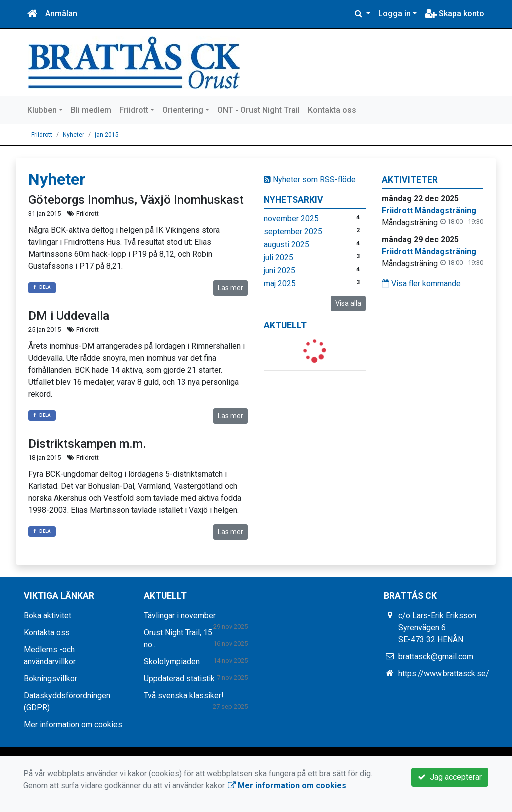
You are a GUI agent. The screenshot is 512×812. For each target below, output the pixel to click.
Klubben (42, 110)
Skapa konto (455, 14)
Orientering (183, 110)
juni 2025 (280, 271)
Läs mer (231, 288)
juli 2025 (279, 258)
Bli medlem (91, 110)
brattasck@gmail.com (436, 657)
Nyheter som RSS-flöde (310, 180)
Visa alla (348, 303)
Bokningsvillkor (51, 679)
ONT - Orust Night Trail (259, 110)
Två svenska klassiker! (184, 696)
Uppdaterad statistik (179, 679)
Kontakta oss (332, 110)
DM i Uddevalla (69, 316)
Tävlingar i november (180, 616)
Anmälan (61, 14)
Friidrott (134, 110)
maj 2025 (280, 284)
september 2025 (293, 232)
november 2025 (291, 219)
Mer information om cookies (73, 725)
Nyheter (74, 135)
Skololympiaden (172, 662)
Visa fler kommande (421, 284)
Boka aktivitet (48, 616)
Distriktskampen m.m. (87, 444)
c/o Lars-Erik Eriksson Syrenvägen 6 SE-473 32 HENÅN (437, 628)
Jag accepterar (450, 777)
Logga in (395, 14)
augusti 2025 (287, 245)
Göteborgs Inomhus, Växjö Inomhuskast (136, 200)
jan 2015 (107, 135)
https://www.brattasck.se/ (444, 674)
